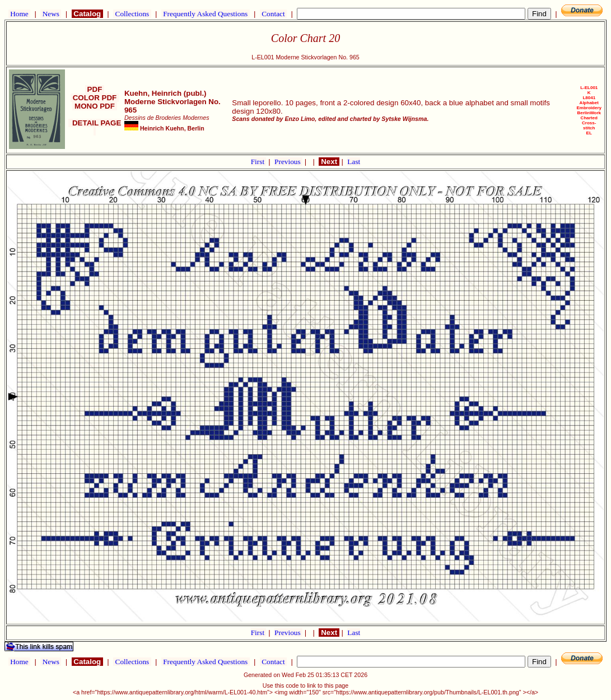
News (51, 14)
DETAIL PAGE (95, 127)
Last (354, 162)
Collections (132, 14)
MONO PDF (94, 106)
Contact (273, 14)
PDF (95, 89)
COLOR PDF (95, 98)
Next (329, 162)
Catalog (87, 14)
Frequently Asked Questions (206, 14)
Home (19, 14)
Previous (288, 162)
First (259, 162)
